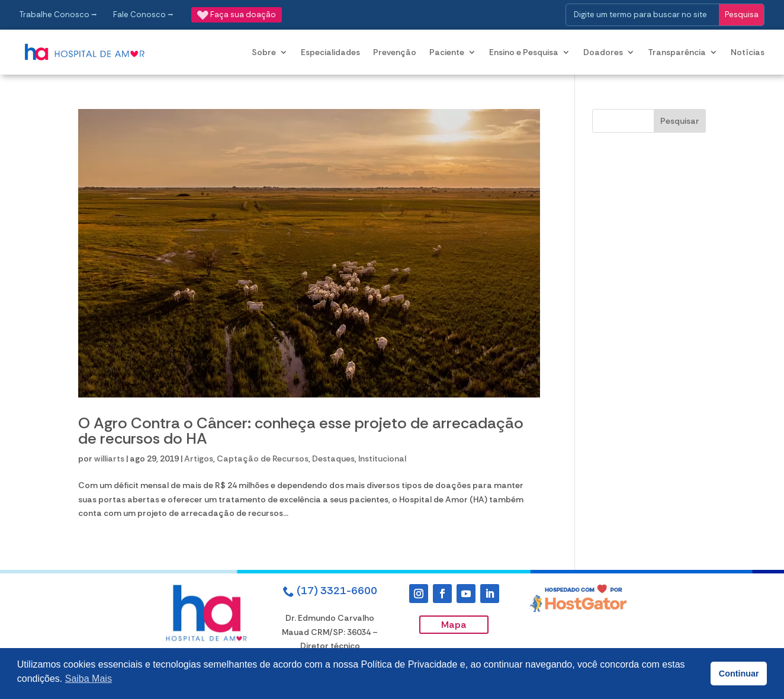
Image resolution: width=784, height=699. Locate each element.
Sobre (264, 52)
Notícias (748, 52)
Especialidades (330, 52)
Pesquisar (680, 121)
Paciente (447, 52)
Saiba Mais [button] (89, 679)
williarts (109, 458)
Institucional (382, 458)
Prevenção (395, 52)
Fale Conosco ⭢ (143, 15)
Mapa (454, 625)
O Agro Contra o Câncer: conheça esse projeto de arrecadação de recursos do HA (301, 431)
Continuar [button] (739, 674)
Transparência (677, 52)
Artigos (199, 458)
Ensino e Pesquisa (524, 52)
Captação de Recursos (263, 458)
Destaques (333, 458)
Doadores (603, 52)
